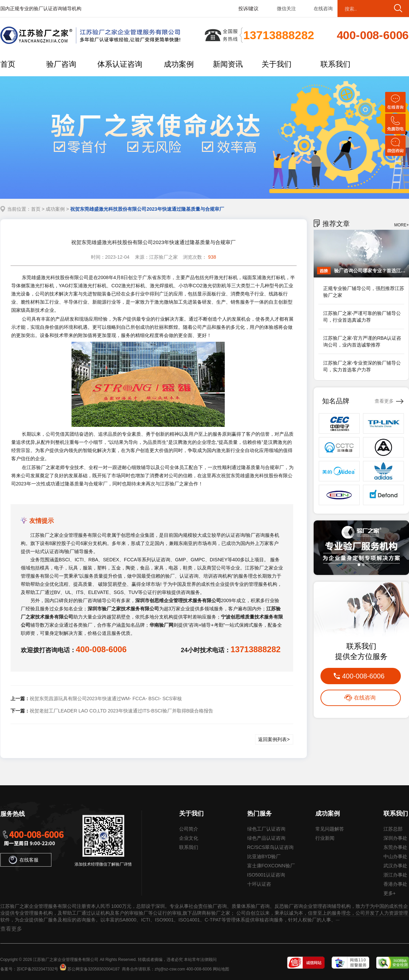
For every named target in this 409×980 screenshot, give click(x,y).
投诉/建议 (249, 9)
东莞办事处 (395, 847)
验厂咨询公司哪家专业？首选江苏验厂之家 (370, 271)
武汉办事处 (395, 866)
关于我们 (277, 64)
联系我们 (335, 64)
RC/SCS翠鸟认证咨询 (271, 847)
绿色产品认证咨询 (266, 838)
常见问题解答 (330, 829)
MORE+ (401, 225)
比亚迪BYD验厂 (264, 856)
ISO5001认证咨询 (266, 875)
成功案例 (179, 64)
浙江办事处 (395, 875)
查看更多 (384, 401)
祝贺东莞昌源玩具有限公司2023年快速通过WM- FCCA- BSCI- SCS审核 (106, 698)
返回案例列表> (274, 739)
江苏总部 (393, 829)
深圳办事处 (395, 838)
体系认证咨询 (120, 64)
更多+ (390, 893)
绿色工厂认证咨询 (266, 829)
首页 (8, 64)
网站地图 (221, 969)
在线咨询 (323, 9)
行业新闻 (325, 838)
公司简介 (189, 829)
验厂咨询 (61, 64)
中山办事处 (395, 856)
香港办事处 (395, 884)
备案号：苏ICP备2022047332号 (29, 969)
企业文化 (189, 838)
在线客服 (24, 860)
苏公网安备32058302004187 (93, 969)
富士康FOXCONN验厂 (271, 866)
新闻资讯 (228, 64)
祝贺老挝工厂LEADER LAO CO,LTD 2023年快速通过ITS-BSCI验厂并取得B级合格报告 (122, 711)
